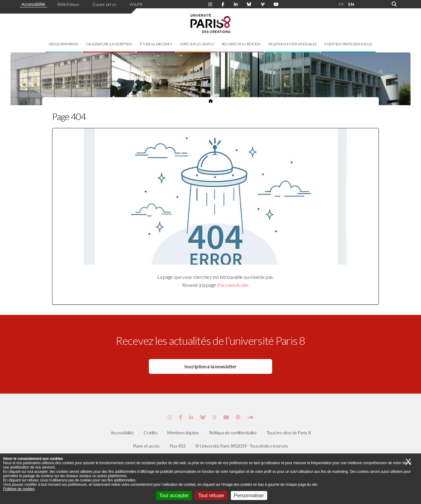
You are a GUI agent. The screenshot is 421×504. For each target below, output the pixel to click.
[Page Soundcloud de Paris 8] (250, 417)
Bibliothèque (68, 4)
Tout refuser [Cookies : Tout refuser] (211, 496)
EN (351, 4)
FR (341, 4)
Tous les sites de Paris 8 (288, 433)
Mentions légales (183, 433)
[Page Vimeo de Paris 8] (191, 417)
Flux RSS (178, 446)
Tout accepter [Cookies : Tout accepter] (174, 496)
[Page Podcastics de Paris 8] (238, 417)
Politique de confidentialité (233, 433)
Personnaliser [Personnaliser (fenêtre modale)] (249, 496)
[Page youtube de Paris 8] (276, 4)
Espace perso (105, 4)
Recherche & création (241, 44)
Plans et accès (146, 446)
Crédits (150, 433)
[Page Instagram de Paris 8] (210, 4)
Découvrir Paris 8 (63, 44)
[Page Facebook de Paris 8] (223, 4)
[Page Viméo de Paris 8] (263, 4)
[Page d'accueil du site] (211, 101)
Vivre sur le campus (197, 44)
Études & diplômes (156, 44)
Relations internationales (292, 44)
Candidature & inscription (109, 44)
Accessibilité (33, 4)
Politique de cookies (19, 489)
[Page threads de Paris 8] (214, 417)
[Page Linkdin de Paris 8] (236, 4)
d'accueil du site (233, 285)
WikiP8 (136, 4)
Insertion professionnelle (348, 44)
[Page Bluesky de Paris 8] (249, 4)
